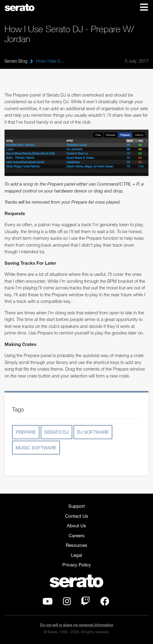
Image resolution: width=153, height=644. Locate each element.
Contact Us (77, 516)
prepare (26, 432)
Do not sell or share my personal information (77, 625)
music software (36, 448)
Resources (76, 545)
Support (77, 506)
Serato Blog (16, 61)
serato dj (56, 432)
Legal (76, 555)
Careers (77, 535)
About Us (76, 525)
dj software (93, 432)
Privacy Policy (77, 565)
